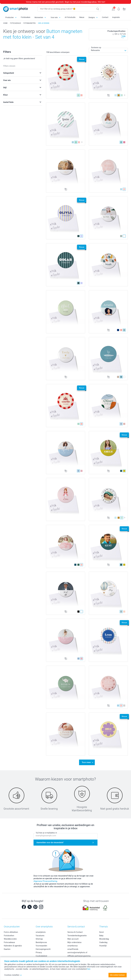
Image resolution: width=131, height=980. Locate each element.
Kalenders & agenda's (13, 946)
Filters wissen (9, 66)
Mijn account (73, 939)
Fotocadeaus (9, 942)
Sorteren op (96, 47)
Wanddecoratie (10, 939)
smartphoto (41, 932)
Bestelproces (41, 942)
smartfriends (73, 949)
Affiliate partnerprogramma (79, 956)
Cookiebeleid (41, 956)
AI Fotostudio (70, 17)
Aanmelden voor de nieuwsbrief (50, 843)
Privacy (39, 952)
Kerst (102, 932)
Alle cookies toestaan (117, 975)
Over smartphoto (44, 927)
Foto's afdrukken (11, 932)
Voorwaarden (41, 946)
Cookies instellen (13, 975)
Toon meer (86, 762)
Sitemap (39, 939)
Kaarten (7, 949)
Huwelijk (103, 946)
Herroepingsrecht (43, 949)
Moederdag (104, 939)
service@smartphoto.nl (77, 952)
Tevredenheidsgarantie (77, 936)
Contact (105, 17)
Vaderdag (103, 942)
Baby (101, 936)
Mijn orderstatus (74, 942)
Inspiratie (116, 17)
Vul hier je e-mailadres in (46, 833)
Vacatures (40, 936)
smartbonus (73, 946)
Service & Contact (75, 932)
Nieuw (82, 17)
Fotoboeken (26, 17)
